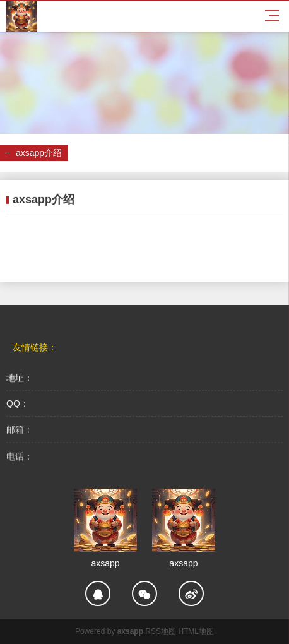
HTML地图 (196, 631)
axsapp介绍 (39, 153)
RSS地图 (161, 631)
